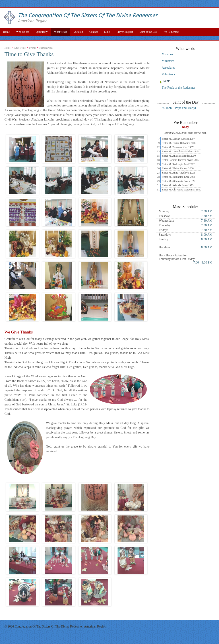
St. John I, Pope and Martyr (179, 108)
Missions (167, 54)
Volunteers (168, 74)
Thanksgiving (46, 48)
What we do (20, 48)
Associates (168, 68)
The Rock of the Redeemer (179, 88)
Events (32, 48)
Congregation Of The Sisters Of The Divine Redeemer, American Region (60, 627)
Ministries (168, 61)
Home (7, 48)
